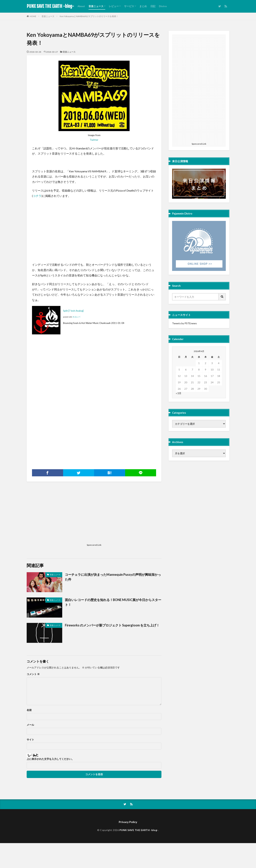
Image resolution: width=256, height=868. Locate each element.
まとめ (143, 6)
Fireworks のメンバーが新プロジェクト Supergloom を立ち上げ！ (112, 625)
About (81, 6)
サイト (30, 740)
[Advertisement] (59, 226)
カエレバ (76, 317)
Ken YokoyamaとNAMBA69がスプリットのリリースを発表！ (89, 16)
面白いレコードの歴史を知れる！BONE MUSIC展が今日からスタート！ (113, 602)
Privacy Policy (128, 822)
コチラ (37, 196)
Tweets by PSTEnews (184, 323)
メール (30, 725)
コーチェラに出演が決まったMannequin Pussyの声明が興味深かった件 (113, 577)
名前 (29, 710)
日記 (153, 6)
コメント (33, 674)
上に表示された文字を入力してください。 (50, 759)
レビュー (114, 6)
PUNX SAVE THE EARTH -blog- (50, 6)
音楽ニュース (96, 6)
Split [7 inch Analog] (73, 311)
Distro (163, 6)
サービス (129, 6)
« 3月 (179, 393)
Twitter (94, 140)
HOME (33, 16)
